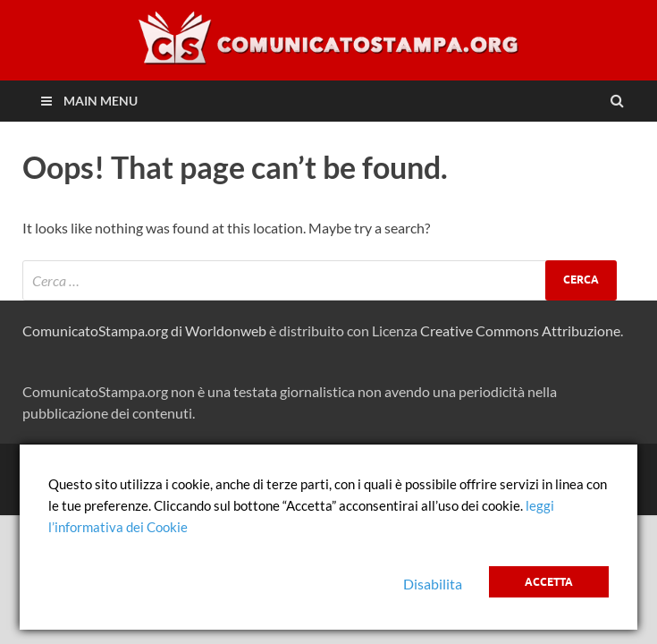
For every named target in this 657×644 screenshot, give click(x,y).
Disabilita (433, 584)
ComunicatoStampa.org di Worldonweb (144, 330)
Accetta (549, 582)
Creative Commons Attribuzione (520, 330)
